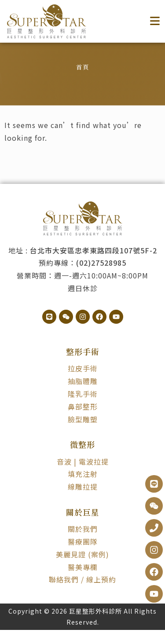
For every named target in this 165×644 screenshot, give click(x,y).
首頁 (83, 81)
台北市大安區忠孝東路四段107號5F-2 (93, 264)
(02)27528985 (101, 277)
